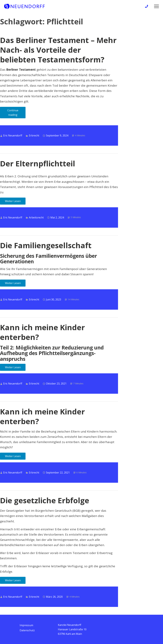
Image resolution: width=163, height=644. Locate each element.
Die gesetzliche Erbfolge (45, 500)
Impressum (26, 625)
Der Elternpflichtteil (38, 164)
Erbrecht (34, 135)
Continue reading (17, 113)
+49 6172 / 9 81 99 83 (147, 7)
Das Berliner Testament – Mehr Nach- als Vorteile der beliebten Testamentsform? (58, 50)
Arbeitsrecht (36, 217)
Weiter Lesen (13, 201)
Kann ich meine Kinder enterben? (42, 332)
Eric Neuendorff (13, 135)
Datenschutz (27, 630)
